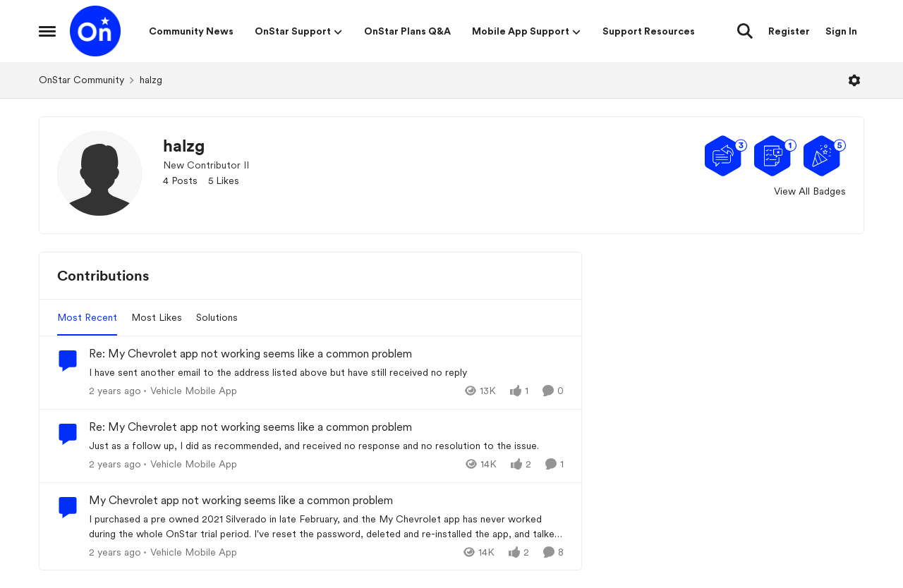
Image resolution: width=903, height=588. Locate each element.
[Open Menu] (854, 80)
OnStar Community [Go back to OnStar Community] (81, 80)
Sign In (841, 31)
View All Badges (810, 191)
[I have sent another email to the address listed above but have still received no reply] (326, 373)
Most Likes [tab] (157, 317)
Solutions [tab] (217, 317)
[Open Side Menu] (47, 31)
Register (789, 31)
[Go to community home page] (95, 31)
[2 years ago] (115, 391)
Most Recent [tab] (87, 317)
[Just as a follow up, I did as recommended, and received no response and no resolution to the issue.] (326, 446)
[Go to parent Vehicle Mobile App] (190, 391)
